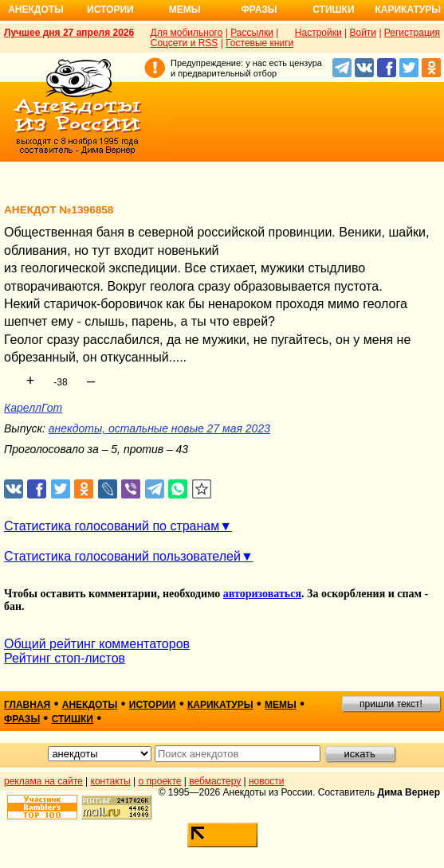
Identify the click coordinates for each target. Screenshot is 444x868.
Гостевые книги (259, 43)
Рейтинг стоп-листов (65, 658)
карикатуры (220, 705)
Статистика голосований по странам (112, 526)
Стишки (333, 10)
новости (266, 781)
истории (153, 705)
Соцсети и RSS (185, 43)
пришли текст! (391, 704)
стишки (73, 719)
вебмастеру (215, 781)
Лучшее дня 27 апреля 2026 (69, 33)
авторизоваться (262, 594)
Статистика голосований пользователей (122, 556)
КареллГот (33, 408)
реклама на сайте (43, 781)
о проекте (160, 781)
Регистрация (412, 33)
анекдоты (90, 705)
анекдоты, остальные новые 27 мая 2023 (159, 428)
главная (27, 705)
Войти (363, 33)
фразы (22, 719)
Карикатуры (408, 10)
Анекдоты (36, 10)
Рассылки (252, 33)
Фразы (259, 10)
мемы (281, 705)
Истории (110, 10)
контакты (111, 781)
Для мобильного (187, 33)
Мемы (185, 10)
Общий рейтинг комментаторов (97, 644)
